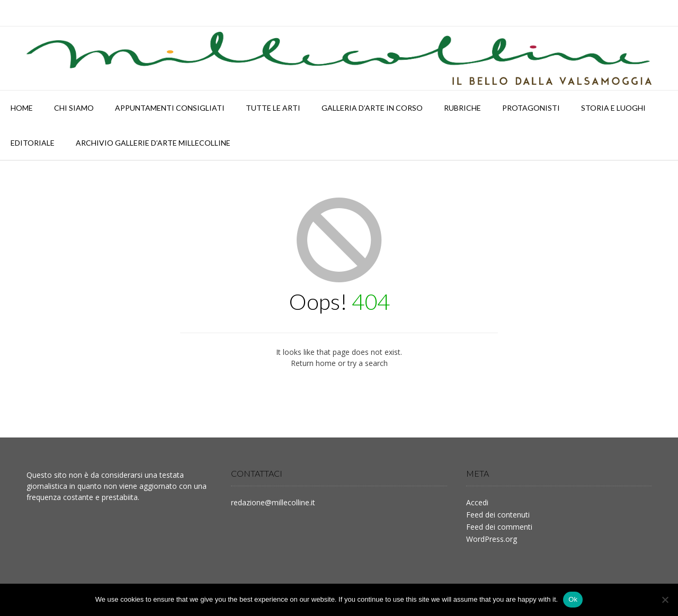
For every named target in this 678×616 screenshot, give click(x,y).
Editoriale (33, 143)
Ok (573, 599)
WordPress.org (492, 539)
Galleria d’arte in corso (372, 108)
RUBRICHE (462, 108)
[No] (665, 600)
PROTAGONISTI (531, 108)
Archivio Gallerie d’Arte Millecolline (153, 143)
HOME (22, 108)
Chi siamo (74, 108)
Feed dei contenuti (498, 515)
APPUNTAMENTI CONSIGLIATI (170, 108)
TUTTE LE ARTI (273, 108)
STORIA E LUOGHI (613, 108)
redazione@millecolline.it (273, 502)
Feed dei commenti (499, 527)
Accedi (477, 502)
